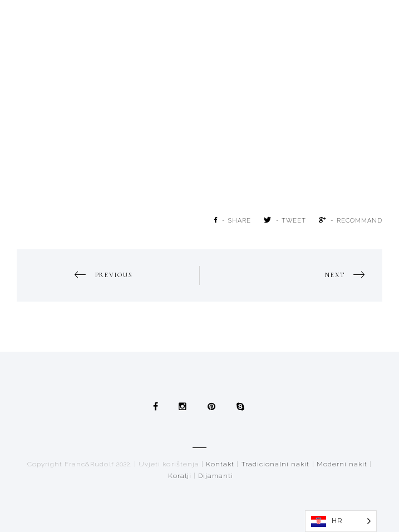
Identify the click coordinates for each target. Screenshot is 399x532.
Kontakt (220, 464)
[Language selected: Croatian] (341, 521)
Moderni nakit (342, 464)
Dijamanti (216, 476)
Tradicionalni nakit (276, 464)
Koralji (180, 476)
